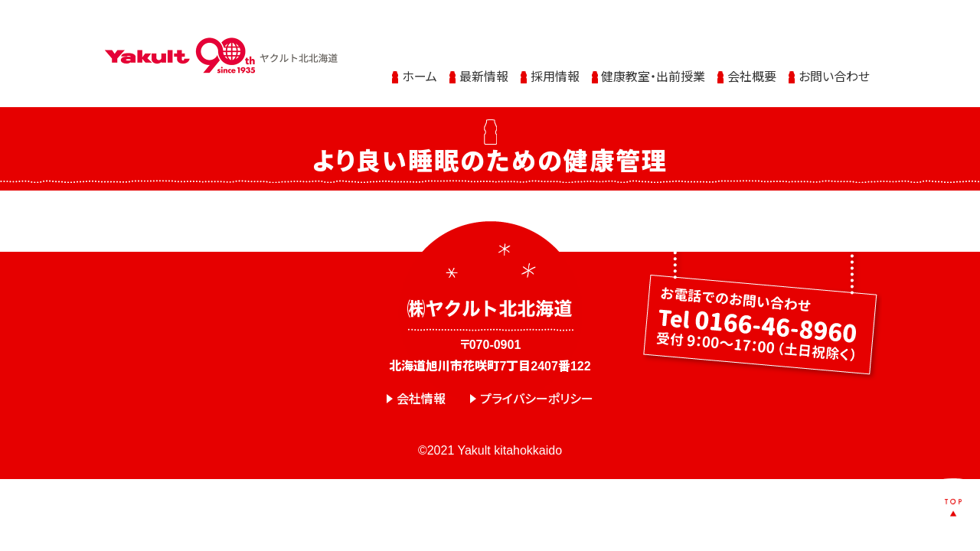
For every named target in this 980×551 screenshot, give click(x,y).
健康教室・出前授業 (653, 63)
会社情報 (421, 399)
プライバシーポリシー (537, 399)
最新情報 (484, 63)
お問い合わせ (834, 63)
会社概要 (752, 63)
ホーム (420, 63)
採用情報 (555, 63)
